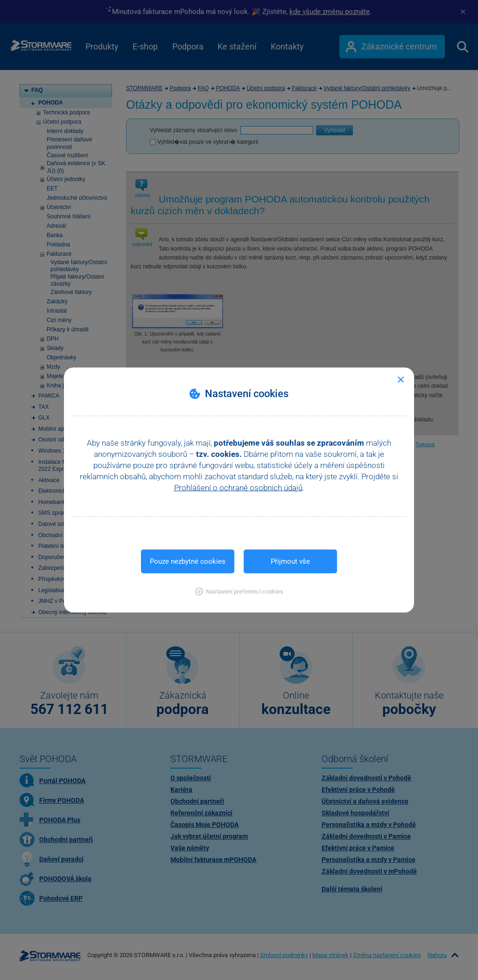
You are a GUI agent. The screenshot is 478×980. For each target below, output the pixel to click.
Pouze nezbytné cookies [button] (188, 561)
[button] (239, 591)
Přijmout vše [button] (290, 561)
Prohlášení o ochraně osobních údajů (238, 488)
